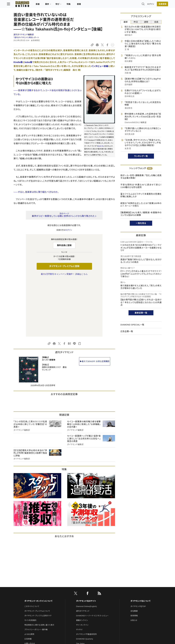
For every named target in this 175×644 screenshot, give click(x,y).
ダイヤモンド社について (140, 544)
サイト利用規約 (30, 563)
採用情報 (134, 558)
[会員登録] (156, 5)
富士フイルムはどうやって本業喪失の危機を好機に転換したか (141, 195)
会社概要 (134, 554)
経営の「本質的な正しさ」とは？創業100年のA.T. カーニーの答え (141, 205)
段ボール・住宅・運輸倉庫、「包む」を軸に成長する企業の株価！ (141, 177)
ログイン (144, 5)
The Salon (80, 586)
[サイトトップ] (26, 5)
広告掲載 (28, 581)
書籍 (86, 5)
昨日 (136, 22)
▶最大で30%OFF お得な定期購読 (95, 304)
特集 (75, 5)
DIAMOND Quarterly (85, 581)
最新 (126, 22)
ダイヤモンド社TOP (138, 549)
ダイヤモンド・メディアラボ (86, 605)
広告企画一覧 (127, 331)
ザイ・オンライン (82, 568)
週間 (146, 22)
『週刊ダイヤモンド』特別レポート (26, 38)
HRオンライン (82, 591)
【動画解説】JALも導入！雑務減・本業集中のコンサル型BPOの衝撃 (141, 214)
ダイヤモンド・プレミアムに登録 (64, 266)
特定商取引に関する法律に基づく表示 (39, 568)
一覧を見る (141, 223)
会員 (156, 22)
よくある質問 (29, 577)
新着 (44, 5)
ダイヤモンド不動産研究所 (86, 577)
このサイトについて (32, 549)
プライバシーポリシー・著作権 (36, 572)
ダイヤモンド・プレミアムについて (37, 554)
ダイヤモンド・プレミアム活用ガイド (38, 558)
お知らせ (134, 563)
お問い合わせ (30, 586)
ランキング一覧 (141, 156)
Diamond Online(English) (87, 549)
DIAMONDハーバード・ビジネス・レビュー (92, 558)
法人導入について (31, 591)
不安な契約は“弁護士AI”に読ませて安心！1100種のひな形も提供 (141, 186)
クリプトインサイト (83, 595)
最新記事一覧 (141, 313)
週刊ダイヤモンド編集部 (24, 35)
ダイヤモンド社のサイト (86, 544)
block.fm (100, 146)
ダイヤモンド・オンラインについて (38, 544)
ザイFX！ (80, 572)
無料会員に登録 (64, 245)
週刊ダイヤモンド (83, 554)
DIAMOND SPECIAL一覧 (132, 325)
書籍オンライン (82, 563)
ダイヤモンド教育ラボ (84, 600)
